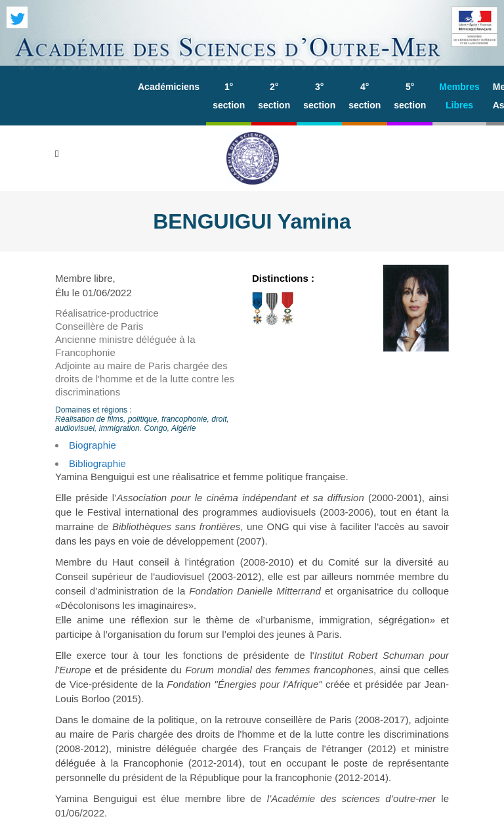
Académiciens (169, 87)
